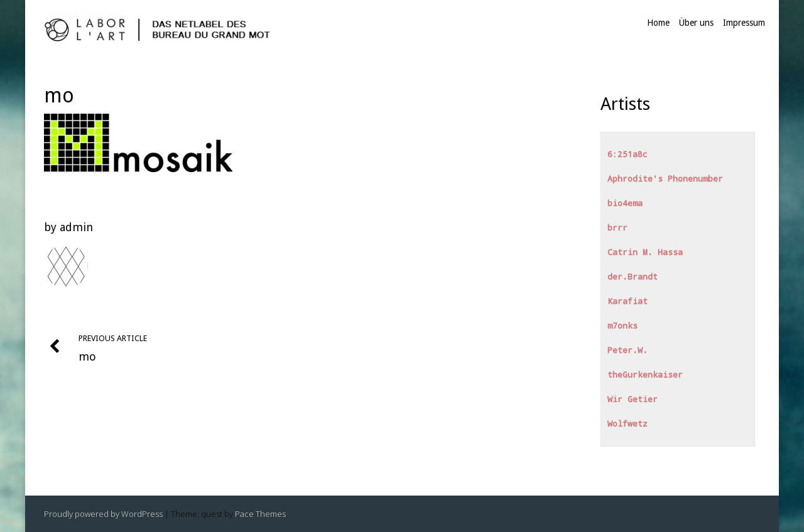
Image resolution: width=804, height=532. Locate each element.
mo (59, 95)
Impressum (744, 23)
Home (658, 23)
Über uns (696, 23)
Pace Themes (260, 514)
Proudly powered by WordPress (103, 514)
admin (76, 227)
